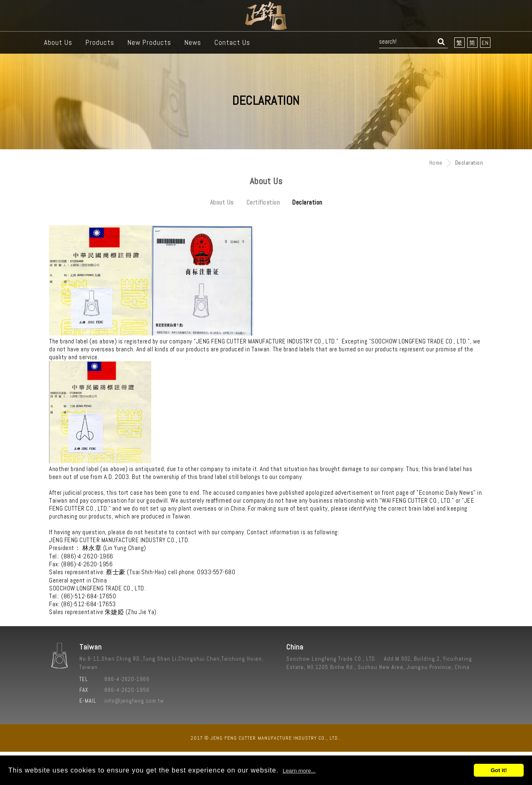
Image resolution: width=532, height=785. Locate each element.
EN (485, 43)
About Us (58, 42)
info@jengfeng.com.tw (134, 701)
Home (436, 163)
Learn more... (299, 771)
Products (100, 42)
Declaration (307, 202)
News (193, 42)
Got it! (499, 770)
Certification (263, 202)
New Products (149, 42)
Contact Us (232, 42)
